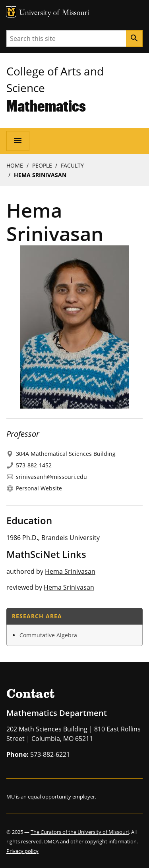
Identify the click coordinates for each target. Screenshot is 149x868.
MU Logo (11, 12)
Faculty (72, 165)
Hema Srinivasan (70, 571)
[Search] (134, 39)
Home (15, 165)
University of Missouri (54, 13)
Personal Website (39, 488)
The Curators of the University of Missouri (80, 832)
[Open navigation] (18, 141)
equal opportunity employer (61, 797)
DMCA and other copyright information (90, 841)
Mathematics (46, 105)
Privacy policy (22, 851)
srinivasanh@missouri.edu (51, 477)
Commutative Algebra (48, 635)
